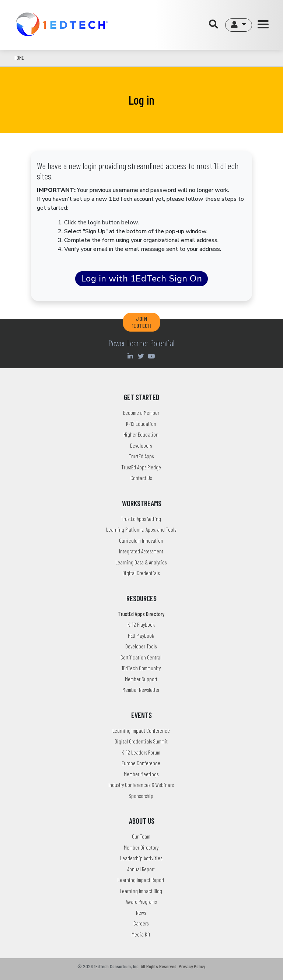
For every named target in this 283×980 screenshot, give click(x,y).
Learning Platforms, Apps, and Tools (141, 529)
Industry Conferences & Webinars (141, 785)
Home (19, 58)
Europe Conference (141, 763)
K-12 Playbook (141, 624)
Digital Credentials (141, 573)
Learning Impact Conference (141, 731)
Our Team (141, 836)
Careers (141, 923)
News (141, 913)
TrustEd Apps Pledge (141, 467)
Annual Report (141, 869)
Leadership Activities (141, 858)
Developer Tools (141, 646)
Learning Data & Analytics (141, 562)
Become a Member (141, 413)
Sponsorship (141, 796)
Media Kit (141, 934)
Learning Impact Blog (141, 891)
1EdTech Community (141, 668)
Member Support (141, 679)
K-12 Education (141, 424)
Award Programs (141, 902)
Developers (141, 445)
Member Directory (141, 847)
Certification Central (141, 657)
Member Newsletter (141, 690)
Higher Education (141, 434)
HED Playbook (141, 636)
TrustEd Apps (141, 456)
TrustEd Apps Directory (141, 614)
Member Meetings (141, 774)
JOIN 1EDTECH (142, 322)
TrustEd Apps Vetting (141, 519)
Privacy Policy (192, 966)
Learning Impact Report (141, 880)
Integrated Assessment (141, 551)
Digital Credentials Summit (141, 741)
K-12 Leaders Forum (141, 752)
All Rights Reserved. (159, 966)
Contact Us (141, 478)
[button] (239, 25)
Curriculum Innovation (141, 540)
